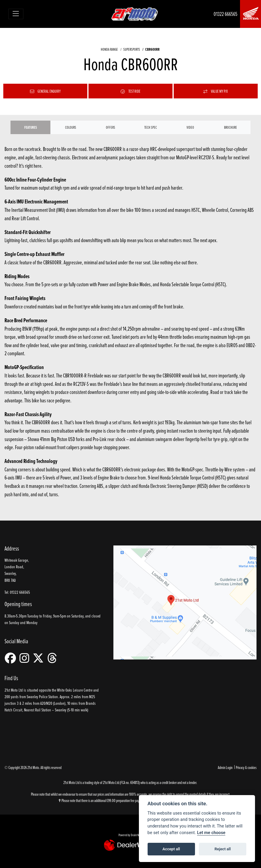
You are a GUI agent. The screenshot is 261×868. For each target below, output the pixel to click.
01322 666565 (225, 14)
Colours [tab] (71, 127)
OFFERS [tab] (111, 127)
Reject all (223, 849)
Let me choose (211, 833)
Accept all (171, 849)
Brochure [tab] (231, 127)
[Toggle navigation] (16, 14)
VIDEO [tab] (190, 127)
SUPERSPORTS (132, 49)
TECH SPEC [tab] (151, 127)
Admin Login (225, 767)
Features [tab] (31, 127)
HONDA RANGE (109, 49)
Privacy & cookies (246, 767)
